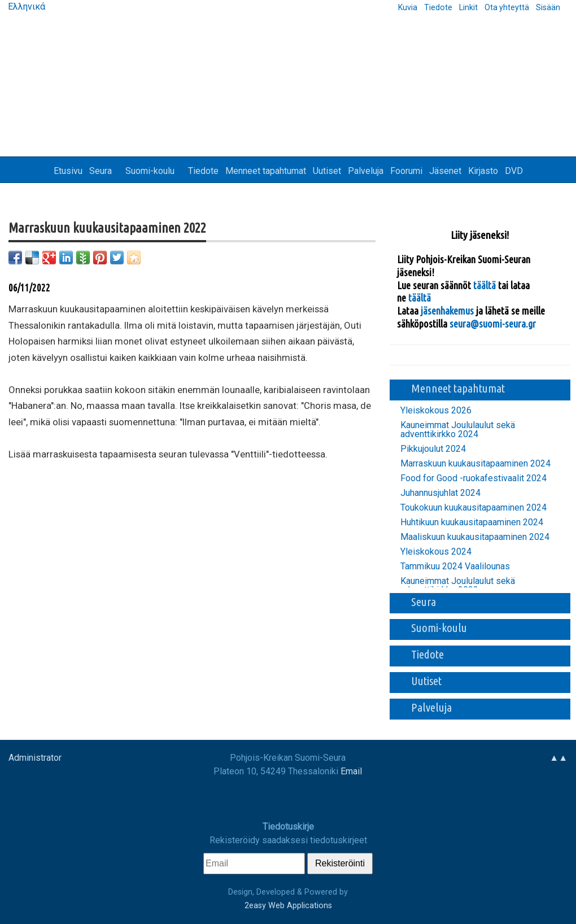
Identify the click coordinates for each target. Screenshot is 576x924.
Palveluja (366, 171)
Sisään (548, 7)
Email (351, 771)
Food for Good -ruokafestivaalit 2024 (474, 478)
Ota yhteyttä (507, 7)
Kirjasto (483, 171)
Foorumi (406, 171)
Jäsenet (445, 171)
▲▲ (558, 758)
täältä (486, 285)
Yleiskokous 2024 (436, 552)
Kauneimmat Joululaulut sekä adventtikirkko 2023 (458, 586)
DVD (514, 171)
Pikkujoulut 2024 (433, 449)
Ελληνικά (25, 6)
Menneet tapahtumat (266, 171)
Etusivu (68, 171)
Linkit (468, 7)
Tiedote (438, 7)
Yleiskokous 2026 (436, 411)
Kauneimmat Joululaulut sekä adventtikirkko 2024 (458, 430)
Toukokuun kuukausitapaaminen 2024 (474, 508)
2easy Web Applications (288, 906)
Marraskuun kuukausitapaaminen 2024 (475, 464)
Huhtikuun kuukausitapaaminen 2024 (472, 522)
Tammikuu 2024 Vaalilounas (455, 566)
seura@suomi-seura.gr (493, 324)
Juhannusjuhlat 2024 (440, 493)
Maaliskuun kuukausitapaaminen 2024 (475, 537)
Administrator (35, 758)
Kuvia (408, 7)
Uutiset (327, 171)
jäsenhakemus (447, 311)
